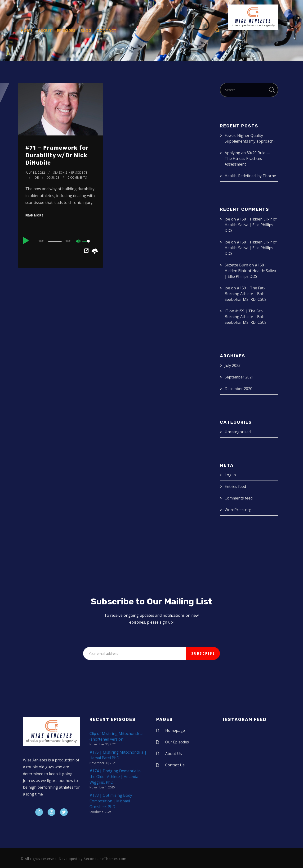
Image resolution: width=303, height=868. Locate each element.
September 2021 (239, 377)
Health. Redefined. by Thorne (250, 176)
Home (27, 31)
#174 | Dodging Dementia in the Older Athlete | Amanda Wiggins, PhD (115, 777)
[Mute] (79, 242)
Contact (107, 31)
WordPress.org (238, 510)
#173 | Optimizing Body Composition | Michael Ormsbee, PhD (111, 801)
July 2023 (233, 365)
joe (36, 178)
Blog (86, 31)
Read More (34, 215)
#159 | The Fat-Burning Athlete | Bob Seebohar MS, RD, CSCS (246, 294)
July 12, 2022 (35, 173)
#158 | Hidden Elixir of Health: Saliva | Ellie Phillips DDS (251, 225)
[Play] (26, 240)
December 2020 (238, 389)
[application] (60, 241)
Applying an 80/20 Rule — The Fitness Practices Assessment (247, 158)
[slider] (55, 241)
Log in (230, 475)
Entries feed (235, 486)
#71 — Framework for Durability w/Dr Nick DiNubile (57, 155)
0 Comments (77, 178)
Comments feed (239, 498)
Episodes (66, 31)
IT (227, 311)
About (45, 31)
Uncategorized (238, 432)
